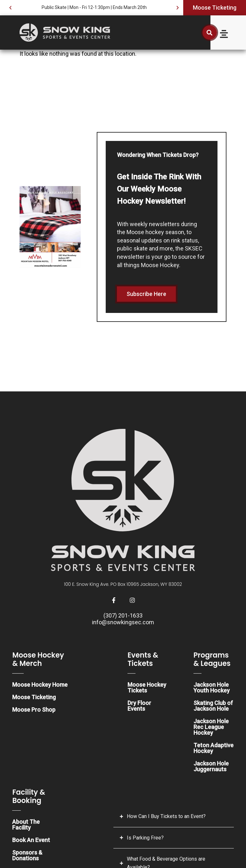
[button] (10, 8)
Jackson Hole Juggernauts (211, 766)
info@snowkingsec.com (123, 622)
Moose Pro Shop (34, 710)
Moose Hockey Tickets (147, 688)
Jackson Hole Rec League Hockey (211, 727)
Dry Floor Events (139, 706)
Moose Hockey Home (40, 685)
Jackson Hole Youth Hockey (212, 688)
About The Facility (26, 825)
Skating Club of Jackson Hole (213, 706)
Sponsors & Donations (27, 855)
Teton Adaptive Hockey (213, 748)
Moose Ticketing (34, 697)
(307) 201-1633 (123, 615)
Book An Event (31, 840)
